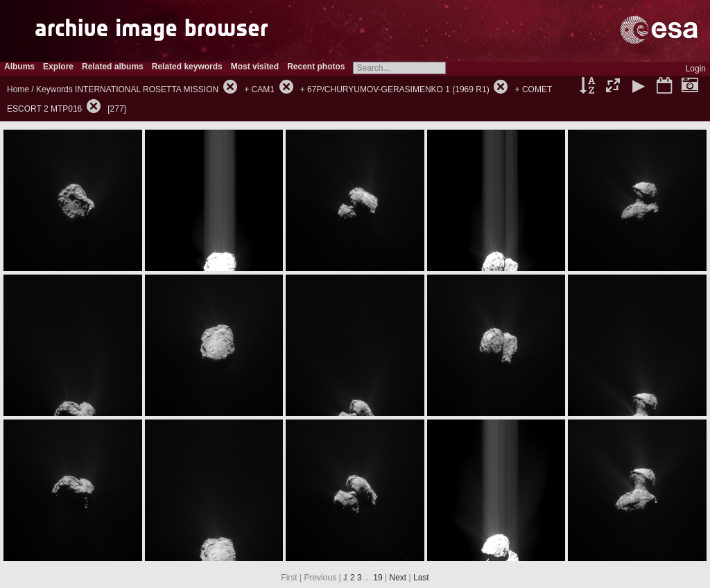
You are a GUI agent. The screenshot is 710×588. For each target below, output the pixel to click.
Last (421, 578)
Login (696, 69)
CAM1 (262, 89)
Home (18, 89)
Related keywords (187, 67)
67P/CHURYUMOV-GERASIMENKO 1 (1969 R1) (398, 89)
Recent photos (316, 67)
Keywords (54, 89)
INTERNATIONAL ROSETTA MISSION (147, 89)
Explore (58, 67)
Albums (19, 67)
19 (378, 578)
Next (398, 578)
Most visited (255, 67)
